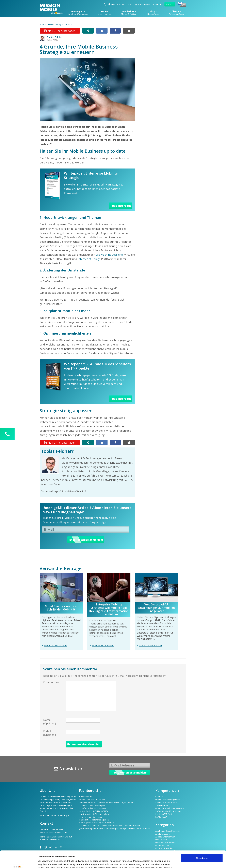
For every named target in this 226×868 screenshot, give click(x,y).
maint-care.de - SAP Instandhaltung (94, 814)
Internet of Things (89, 259)
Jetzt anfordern (121, 206)
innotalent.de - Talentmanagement (94, 820)
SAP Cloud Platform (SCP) (166, 802)
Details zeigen (45, 862)
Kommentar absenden (84, 744)
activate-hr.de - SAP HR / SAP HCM (94, 811)
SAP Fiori (159, 797)
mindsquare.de (86, 797)
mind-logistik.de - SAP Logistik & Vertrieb (96, 823)
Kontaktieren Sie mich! (74, 491)
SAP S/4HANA (161, 817)
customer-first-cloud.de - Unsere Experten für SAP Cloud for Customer (109, 826)
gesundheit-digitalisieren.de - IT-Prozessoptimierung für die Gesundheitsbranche (115, 828)
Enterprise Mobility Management (170, 808)
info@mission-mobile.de (148, 4)
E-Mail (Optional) (50, 733)
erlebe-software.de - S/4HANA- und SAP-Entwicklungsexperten (106, 802)
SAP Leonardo (162, 805)
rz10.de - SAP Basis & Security (92, 800)
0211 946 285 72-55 (120, 4)
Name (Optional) (50, 722)
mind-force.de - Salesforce (91, 817)
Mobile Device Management (168, 800)
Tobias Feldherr (55, 37)
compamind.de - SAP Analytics (92, 805)
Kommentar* (51, 682)
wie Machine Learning (109, 255)
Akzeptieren (202, 841)
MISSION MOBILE (46, 25)
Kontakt (170, 4)
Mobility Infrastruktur (63, 25)
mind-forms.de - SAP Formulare (93, 808)
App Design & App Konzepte (168, 831)
